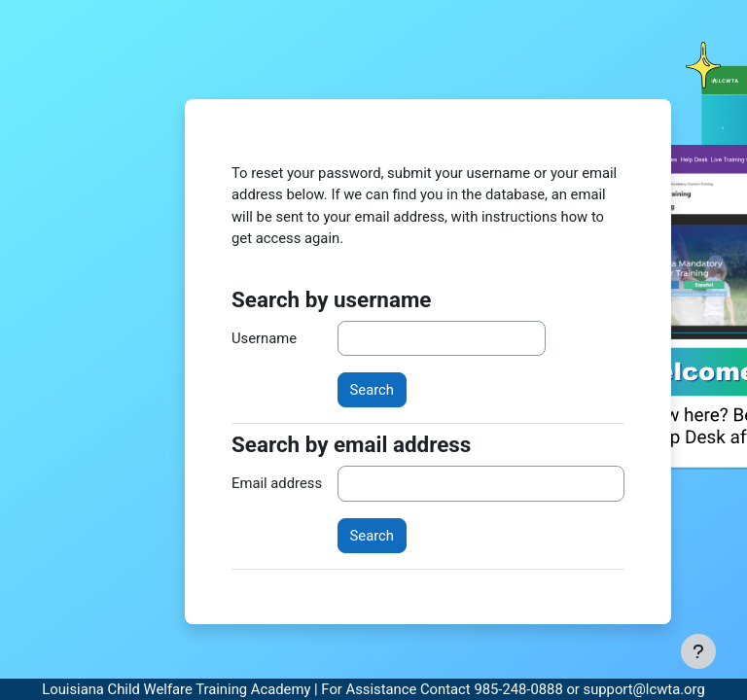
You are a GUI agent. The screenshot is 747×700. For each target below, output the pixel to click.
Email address (277, 483)
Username (264, 338)
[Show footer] (698, 651)
